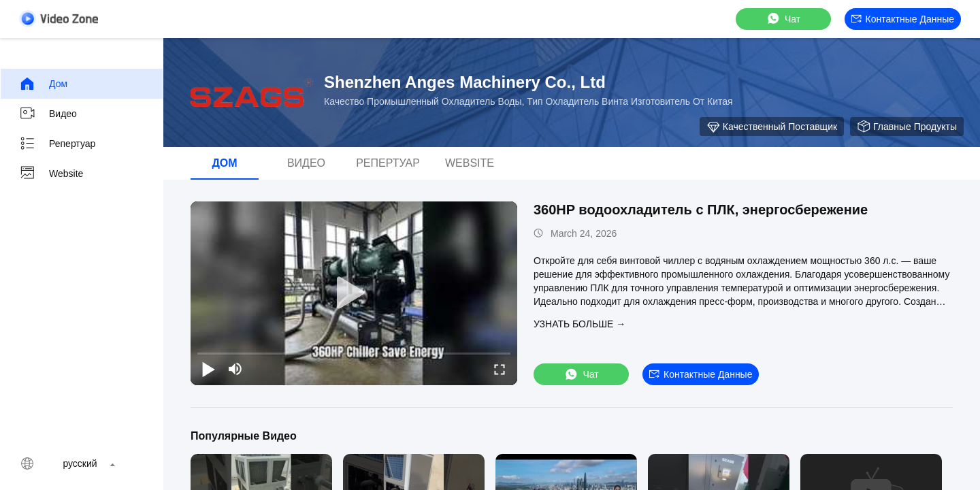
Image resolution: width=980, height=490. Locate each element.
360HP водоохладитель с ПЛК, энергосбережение (701, 210)
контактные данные (903, 19)
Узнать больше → (579, 324)
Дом (43, 84)
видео (48, 114)
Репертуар (57, 144)
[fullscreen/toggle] (500, 369)
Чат (783, 19)
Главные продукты (907, 127)
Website (51, 174)
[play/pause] (208, 369)
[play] (354, 293)
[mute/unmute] (235, 369)
